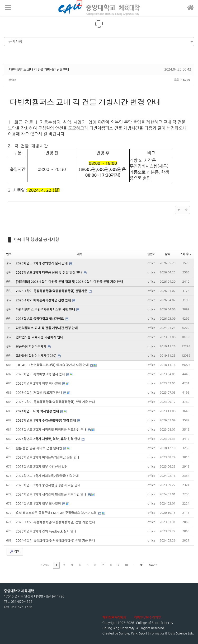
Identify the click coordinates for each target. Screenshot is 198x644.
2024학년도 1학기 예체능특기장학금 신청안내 (47, 476)
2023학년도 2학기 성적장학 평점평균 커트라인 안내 (52, 430)
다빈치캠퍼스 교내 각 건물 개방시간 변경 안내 (39, 69)
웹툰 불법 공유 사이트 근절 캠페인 (39, 448)
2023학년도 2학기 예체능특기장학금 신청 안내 (48, 458)
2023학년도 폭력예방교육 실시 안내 (41, 374)
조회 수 (185, 254)
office (12, 80)
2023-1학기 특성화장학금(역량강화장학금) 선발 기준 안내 (55, 522)
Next (153, 565)
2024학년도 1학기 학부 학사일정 (39, 504)
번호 (9, 254)
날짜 (168, 254)
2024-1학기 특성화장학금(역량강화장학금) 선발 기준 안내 (55, 541)
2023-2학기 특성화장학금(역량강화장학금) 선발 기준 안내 (55, 402)
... (134, 565)
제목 (80, 254)
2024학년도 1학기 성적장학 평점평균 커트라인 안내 (52, 494)
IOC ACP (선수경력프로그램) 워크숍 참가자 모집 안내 (53, 365)
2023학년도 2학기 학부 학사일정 (39, 384)
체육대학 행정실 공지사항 (36, 239)
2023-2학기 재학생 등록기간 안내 (39, 393)
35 (142, 565)
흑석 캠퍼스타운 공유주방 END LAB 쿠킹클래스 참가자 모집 (57, 513)
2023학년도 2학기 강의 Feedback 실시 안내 (46, 531)
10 (126, 565)
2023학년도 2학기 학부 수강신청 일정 (42, 467)
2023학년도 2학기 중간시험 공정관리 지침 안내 (48, 485)
